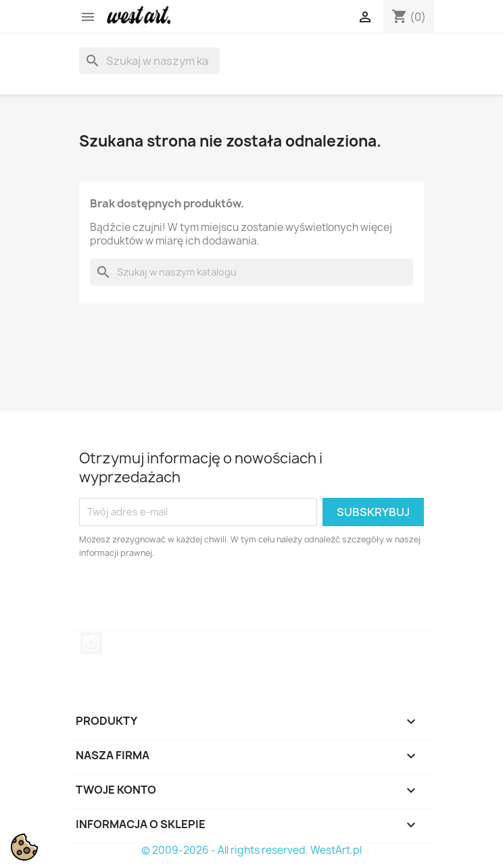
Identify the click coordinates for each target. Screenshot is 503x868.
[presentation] (192, 597)
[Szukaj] (149, 61)
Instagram (91, 643)
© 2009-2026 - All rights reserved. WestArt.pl (251, 850)
